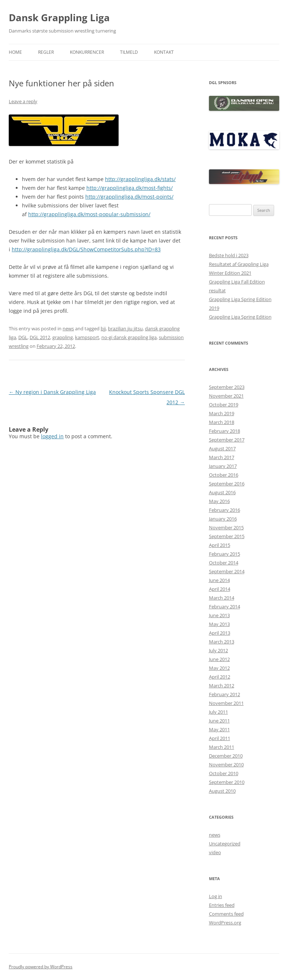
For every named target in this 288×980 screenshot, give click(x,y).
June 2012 (219, 659)
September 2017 (227, 440)
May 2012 (219, 668)
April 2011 (220, 738)
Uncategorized (225, 844)
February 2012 (225, 694)
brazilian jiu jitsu (125, 328)
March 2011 (222, 747)
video (215, 852)
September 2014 (227, 571)
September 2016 (227, 484)
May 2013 (219, 624)
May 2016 (219, 501)
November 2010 (226, 765)
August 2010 (222, 791)
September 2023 (227, 387)
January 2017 (223, 466)
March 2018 (222, 422)
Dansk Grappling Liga (59, 18)
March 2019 (222, 413)
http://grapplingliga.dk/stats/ (140, 179)
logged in (52, 436)
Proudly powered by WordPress (41, 967)
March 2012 (222, 686)
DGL (23, 337)
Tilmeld (129, 52)
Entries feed (222, 905)
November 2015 (226, 527)
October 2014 (224, 563)
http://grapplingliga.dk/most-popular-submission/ (89, 214)
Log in (216, 896)
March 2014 (222, 598)
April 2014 (220, 589)
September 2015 (227, 536)
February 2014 (225, 607)
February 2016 (225, 510)
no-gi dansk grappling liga (129, 337)
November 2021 (226, 396)
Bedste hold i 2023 (229, 255)
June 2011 (219, 721)
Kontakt (164, 52)
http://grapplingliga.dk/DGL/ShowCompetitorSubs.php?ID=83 (86, 249)
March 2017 (222, 457)
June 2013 (219, 615)
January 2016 (223, 519)
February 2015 (225, 554)
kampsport (87, 337)
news (68, 328)
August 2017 (222, 448)
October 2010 (224, 773)
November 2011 (226, 703)
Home (15, 52)
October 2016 (224, 475)
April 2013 (220, 633)
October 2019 (224, 405)
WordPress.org (225, 923)
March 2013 (222, 642)
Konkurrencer (87, 52)
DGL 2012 (40, 337)
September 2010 (227, 782)
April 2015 (220, 545)
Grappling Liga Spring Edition (240, 317)
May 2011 (219, 729)
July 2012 (218, 650)
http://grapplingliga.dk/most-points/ (129, 197)
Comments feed (226, 914)
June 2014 (219, 580)
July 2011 (218, 712)
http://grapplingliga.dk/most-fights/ (130, 188)
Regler (46, 52)
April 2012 (220, 677)
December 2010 (226, 756)
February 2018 (225, 431)
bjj (103, 328)
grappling (63, 337)
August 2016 (222, 492)
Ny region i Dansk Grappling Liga (52, 392)
